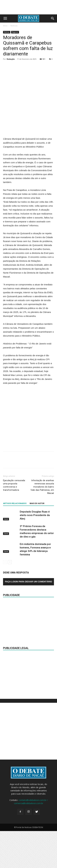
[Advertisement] (28, 142)
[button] (53, 18)
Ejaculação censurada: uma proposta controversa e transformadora (14, 522)
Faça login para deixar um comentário (29, 619)
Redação (11, 59)
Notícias (14, 26)
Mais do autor (37, 541)
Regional (15, 32)
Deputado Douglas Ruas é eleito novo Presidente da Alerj (35, 552)
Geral (6, 556)
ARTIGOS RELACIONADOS (15, 541)
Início (5, 26)
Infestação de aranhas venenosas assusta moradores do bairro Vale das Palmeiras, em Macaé (42, 524)
